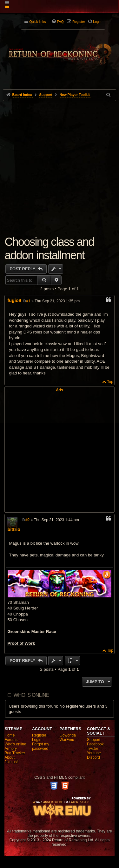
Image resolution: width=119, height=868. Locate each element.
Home (10, 735)
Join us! (11, 762)
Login (37, 740)
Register (39, 735)
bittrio (14, 529)
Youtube (94, 753)
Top (110, 382)
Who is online (31, 695)
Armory (11, 749)
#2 (27, 520)
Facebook (95, 744)
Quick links (37, 22)
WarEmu (67, 740)
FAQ (60, 22)
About (9, 757)
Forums (11, 740)
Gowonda (68, 735)
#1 (28, 301)
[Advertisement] (60, 164)
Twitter (93, 749)
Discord (93, 757)
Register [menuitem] (79, 22)
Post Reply (23, 269)
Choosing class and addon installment (49, 249)
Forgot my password (41, 746)
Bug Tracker (15, 753)
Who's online (15, 744)
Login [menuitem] (97, 22)
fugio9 (14, 300)
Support (94, 740)
